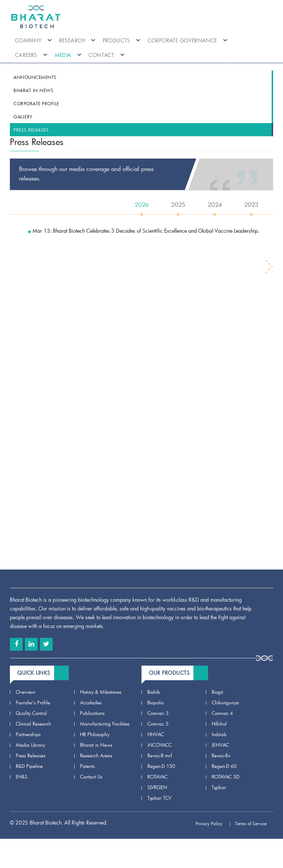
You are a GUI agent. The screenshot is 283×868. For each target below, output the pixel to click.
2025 (178, 204)
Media (68, 55)
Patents (87, 766)
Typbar (219, 787)
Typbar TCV (159, 798)
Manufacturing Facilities (105, 724)
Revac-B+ (221, 755)
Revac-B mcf (160, 755)
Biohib (154, 692)
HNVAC (156, 734)
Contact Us (91, 777)
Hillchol (219, 724)
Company (33, 40)
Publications (92, 713)
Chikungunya (225, 703)
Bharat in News (33, 90)
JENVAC (220, 745)
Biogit (217, 692)
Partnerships (28, 734)
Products (122, 40)
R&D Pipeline (29, 766)
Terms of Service (254, 823)
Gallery (23, 117)
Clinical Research (33, 724)
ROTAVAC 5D (226, 777)
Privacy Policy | (214, 823)
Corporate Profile (36, 103)
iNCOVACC (160, 745)
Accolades (91, 703)
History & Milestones (101, 692)
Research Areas (96, 755)
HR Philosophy (95, 734)
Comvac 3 (158, 713)
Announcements (35, 77)
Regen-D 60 (224, 766)
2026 (142, 204)
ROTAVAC (157, 777)
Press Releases (31, 130)
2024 (215, 204)
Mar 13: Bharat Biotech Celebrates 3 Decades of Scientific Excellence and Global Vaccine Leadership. (144, 231)
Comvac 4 (222, 713)
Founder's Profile (33, 703)
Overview (26, 692)
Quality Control (31, 713)
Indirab (219, 734)
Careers (31, 55)
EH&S (22, 777)
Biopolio (156, 703)
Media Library (30, 745)
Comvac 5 (158, 724)
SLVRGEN (157, 787)
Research (77, 40)
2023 (251, 204)
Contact (106, 55)
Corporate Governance (188, 40)
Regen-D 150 (161, 766)
